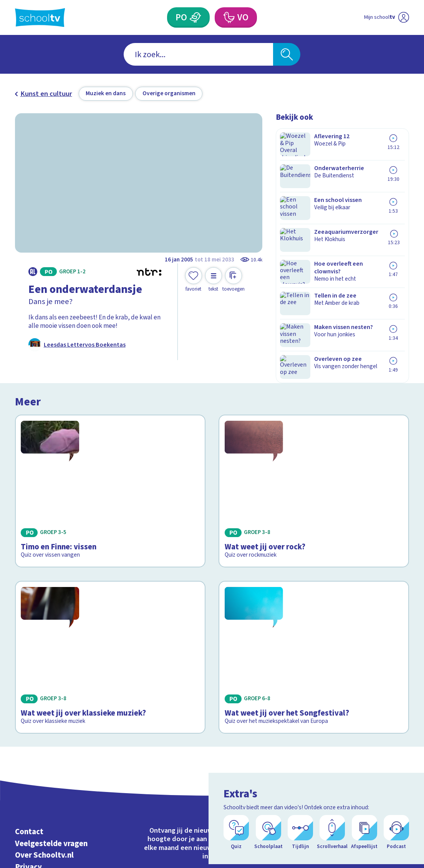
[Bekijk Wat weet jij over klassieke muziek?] (110, 563)
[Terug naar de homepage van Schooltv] (40, 17)
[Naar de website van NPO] (403, 17)
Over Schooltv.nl (44, 738)
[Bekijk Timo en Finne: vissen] (110, 444)
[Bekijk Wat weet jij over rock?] (314, 444)
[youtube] (404, 734)
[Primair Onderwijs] (195, 17)
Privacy (28, 750)
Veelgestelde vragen (51, 726)
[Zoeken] (287, 54)
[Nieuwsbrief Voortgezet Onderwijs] (262, 766)
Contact (29, 714)
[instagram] (370, 734)
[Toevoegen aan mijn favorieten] (194, 280)
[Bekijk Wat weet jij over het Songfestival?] (314, 563)
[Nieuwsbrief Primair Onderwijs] (162, 766)
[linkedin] (387, 734)
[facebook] (353, 734)
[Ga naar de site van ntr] (397, 804)
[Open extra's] (401, 841)
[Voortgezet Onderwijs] (229, 17)
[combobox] (198, 54)
